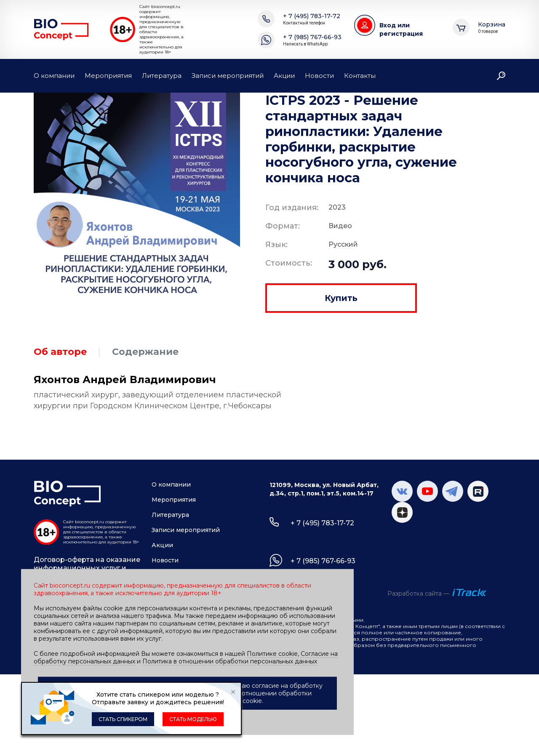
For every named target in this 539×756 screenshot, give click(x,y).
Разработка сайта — (418, 594)
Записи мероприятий (228, 76)
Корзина (492, 28)
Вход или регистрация (401, 29)
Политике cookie (272, 654)
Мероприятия (108, 76)
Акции (284, 76)
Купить (341, 298)
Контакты (360, 76)
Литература (162, 76)
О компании (54, 76)
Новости (319, 76)
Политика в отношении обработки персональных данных (230, 661)
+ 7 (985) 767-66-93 (312, 40)
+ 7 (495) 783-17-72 (312, 19)
